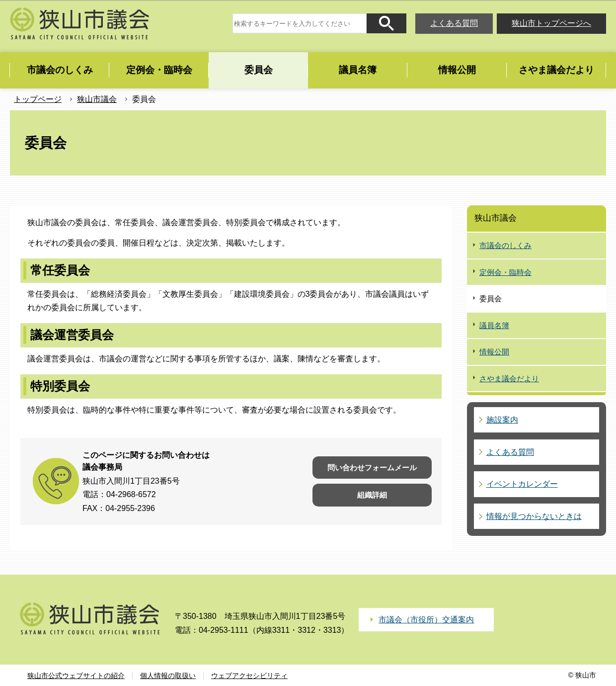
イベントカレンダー (522, 484)
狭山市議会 (97, 99)
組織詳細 (372, 495)
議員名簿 (494, 325)
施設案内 (502, 420)
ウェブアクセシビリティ (249, 676)
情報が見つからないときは (534, 516)
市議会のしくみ (505, 245)
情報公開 (494, 352)
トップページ (38, 99)
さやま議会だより (509, 379)
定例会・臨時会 (505, 272)
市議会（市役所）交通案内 (426, 620)
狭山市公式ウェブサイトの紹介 (76, 676)
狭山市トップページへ (551, 23)
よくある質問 (454, 23)
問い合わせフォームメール (372, 468)
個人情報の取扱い (168, 676)
